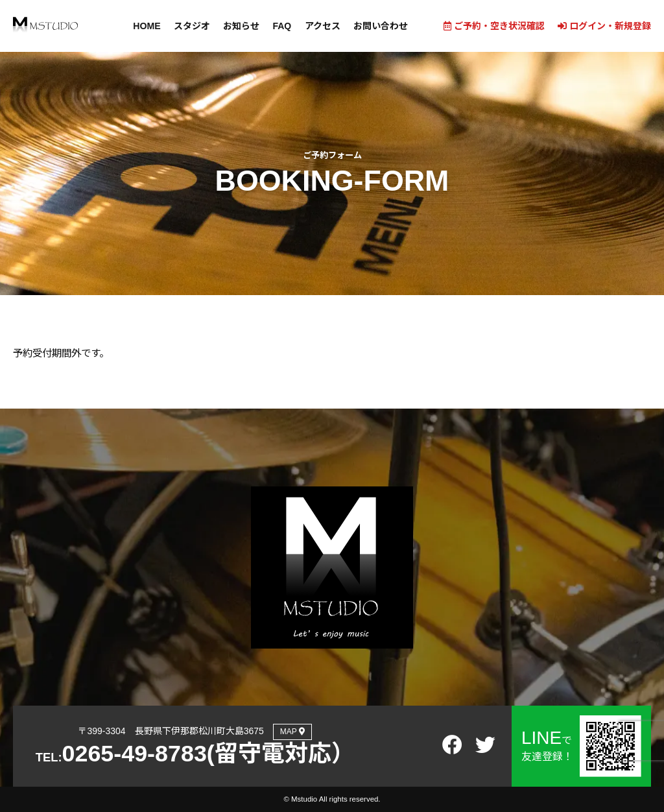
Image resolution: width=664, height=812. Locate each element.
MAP (292, 732)
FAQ (282, 26)
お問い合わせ (380, 26)
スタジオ (192, 26)
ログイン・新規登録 (604, 26)
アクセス (322, 26)
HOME (147, 26)
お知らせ (241, 26)
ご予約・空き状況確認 (494, 26)
